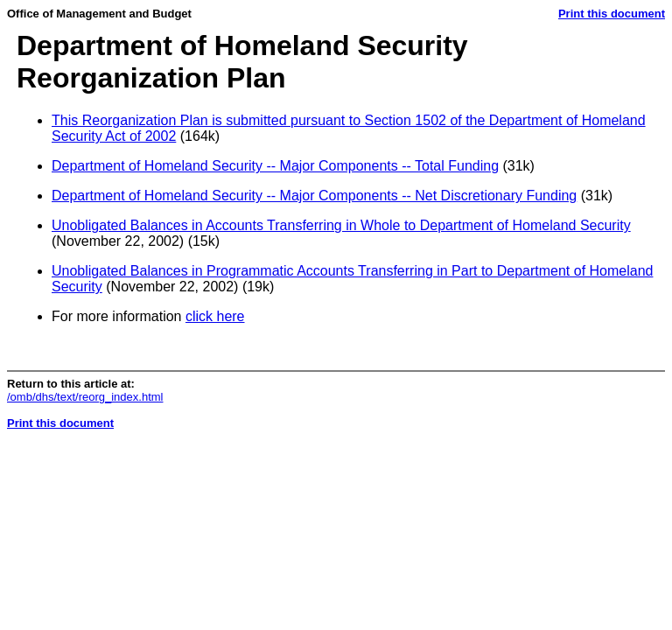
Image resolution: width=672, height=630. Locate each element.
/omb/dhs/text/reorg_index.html (85, 397)
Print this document (612, 14)
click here (215, 316)
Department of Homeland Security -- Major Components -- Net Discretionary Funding (314, 196)
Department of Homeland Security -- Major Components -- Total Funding (275, 166)
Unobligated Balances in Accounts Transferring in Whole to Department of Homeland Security (341, 225)
